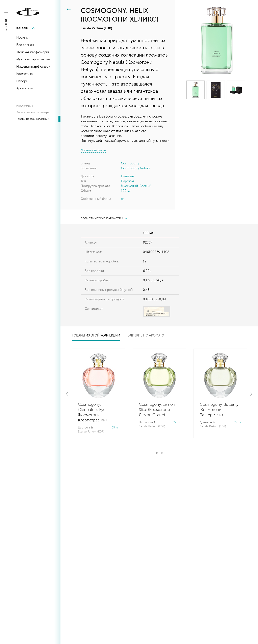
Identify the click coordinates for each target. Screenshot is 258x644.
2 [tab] (162, 453)
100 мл (126, 191)
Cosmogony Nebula (136, 168)
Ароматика (24, 88)
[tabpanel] (99, 393)
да (123, 199)
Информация (24, 106)
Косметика (24, 74)
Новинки (23, 38)
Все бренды (25, 45)
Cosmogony (130, 163)
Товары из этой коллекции (33, 119)
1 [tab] (157, 453)
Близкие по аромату (146, 335)
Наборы (22, 81)
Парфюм (127, 181)
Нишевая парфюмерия (34, 67)
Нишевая (128, 176)
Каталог (23, 28)
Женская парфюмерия (33, 52)
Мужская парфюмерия (33, 59)
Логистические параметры (33, 112)
